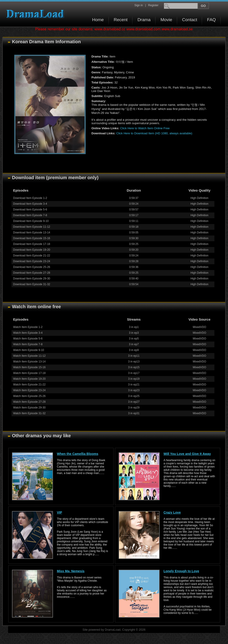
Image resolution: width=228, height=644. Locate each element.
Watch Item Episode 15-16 (29, 367)
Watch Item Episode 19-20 (29, 379)
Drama (144, 20)
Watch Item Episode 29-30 (29, 408)
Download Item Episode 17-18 (32, 244)
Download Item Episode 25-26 (32, 267)
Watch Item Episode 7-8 (28, 344)
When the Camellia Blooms (78, 454)
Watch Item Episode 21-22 (29, 385)
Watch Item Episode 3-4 (28, 333)
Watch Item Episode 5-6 (28, 339)
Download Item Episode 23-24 (32, 261)
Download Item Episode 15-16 (32, 238)
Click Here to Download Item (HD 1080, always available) (154, 133)
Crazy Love (172, 512)
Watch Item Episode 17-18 (29, 373)
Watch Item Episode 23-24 (29, 390)
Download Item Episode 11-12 (32, 227)
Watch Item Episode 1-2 (28, 327)
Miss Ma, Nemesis (71, 571)
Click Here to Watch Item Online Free (145, 128)
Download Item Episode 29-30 (32, 279)
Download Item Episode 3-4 (30, 204)
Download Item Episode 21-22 (32, 256)
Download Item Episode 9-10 (31, 221)
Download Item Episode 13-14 (32, 233)
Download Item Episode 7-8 (30, 215)
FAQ (211, 20)
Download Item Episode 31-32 (32, 284)
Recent (121, 20)
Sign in (139, 5)
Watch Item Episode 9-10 (29, 350)
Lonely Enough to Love (181, 571)
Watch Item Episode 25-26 (29, 396)
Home (98, 20)
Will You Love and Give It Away (187, 454)
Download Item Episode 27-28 (32, 273)
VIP (60, 512)
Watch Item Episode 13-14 (29, 362)
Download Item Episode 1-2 (30, 198)
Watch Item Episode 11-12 (29, 356)
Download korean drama (36, 14)
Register (153, 5)
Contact (190, 20)
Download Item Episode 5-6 (30, 210)
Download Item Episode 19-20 (32, 250)
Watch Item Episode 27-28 (29, 402)
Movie (166, 20)
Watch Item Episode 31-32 (29, 413)
